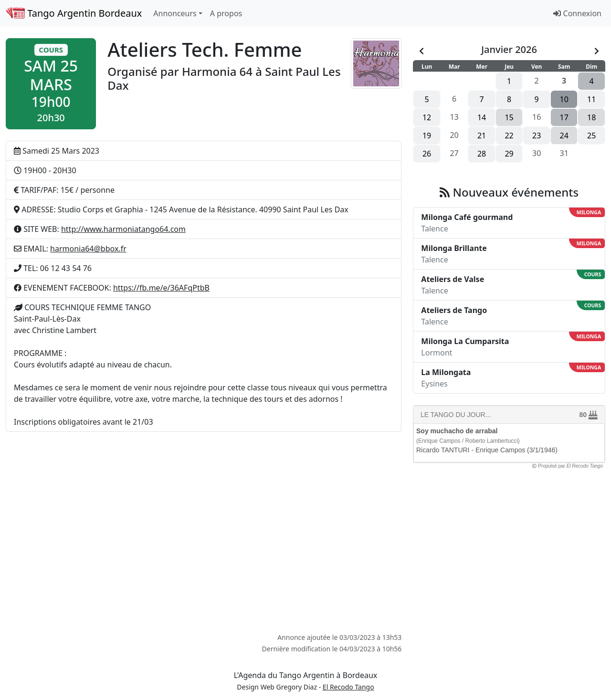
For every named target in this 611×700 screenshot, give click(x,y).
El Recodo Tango (348, 687)
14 (482, 117)
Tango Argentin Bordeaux (74, 13)
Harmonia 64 (217, 71)
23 (537, 136)
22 (509, 136)
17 (564, 117)
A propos (226, 13)
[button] (51, 84)
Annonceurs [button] (175, 13)
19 (427, 136)
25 (591, 136)
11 (591, 99)
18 (591, 117)
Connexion (577, 13)
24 (564, 136)
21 (482, 136)
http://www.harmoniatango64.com (123, 229)
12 (427, 117)
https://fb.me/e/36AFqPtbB (161, 288)
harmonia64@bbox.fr (88, 249)
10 (564, 99)
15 (509, 117)
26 (427, 154)
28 (482, 154)
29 (509, 154)
